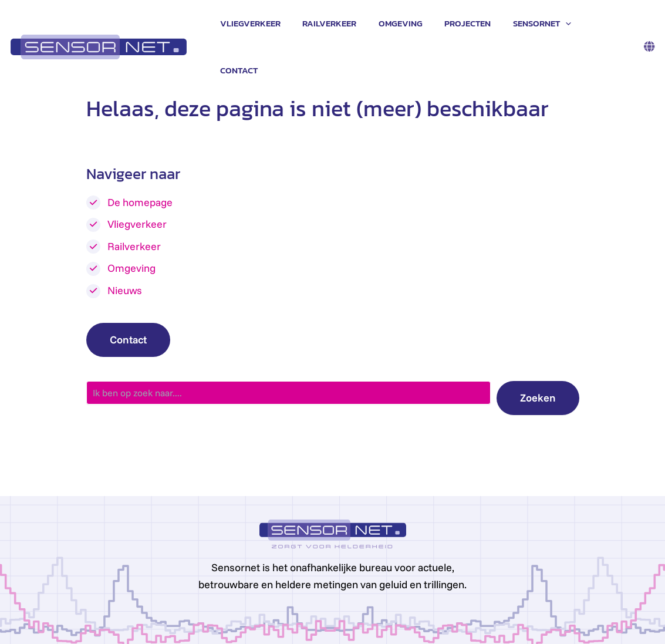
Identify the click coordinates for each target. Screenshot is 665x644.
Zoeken (538, 352)
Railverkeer (340, 24)
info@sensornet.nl (102, 622)
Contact (605, 24)
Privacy (160, 622)
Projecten (469, 24)
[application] (563, 24)
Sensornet (539, 24)
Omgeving (406, 24)
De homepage (140, 156)
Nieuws (125, 245)
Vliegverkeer (265, 24)
